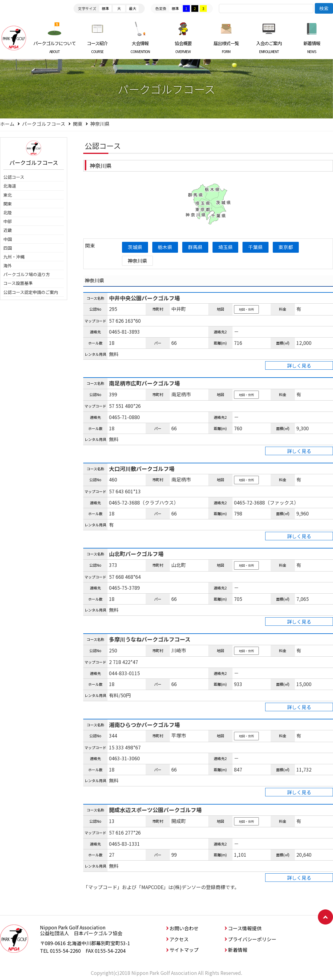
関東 (78, 124)
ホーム (7, 124)
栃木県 (166, 247)
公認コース (14, 177)
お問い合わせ (184, 928)
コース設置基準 (18, 283)
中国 (8, 239)
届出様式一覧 (226, 47)
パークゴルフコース (44, 124)
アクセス (179, 939)
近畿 (8, 230)
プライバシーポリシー (252, 939)
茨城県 (135, 247)
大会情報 (140, 47)
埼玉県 (228, 247)
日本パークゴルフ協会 (14, 38)
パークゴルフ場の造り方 (27, 274)
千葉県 (259, 247)
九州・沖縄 (14, 257)
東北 (8, 195)
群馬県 (197, 247)
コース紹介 (98, 47)
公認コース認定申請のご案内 (31, 292)
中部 (8, 221)
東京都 (289, 247)
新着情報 (312, 47)
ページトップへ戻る (325, 917)
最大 (133, 8)
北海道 (10, 186)
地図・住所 (246, 310)
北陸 (8, 212)
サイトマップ (184, 950)
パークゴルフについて (55, 47)
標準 (105, 8)
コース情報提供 (245, 928)
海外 (8, 265)
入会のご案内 (269, 47)
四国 (8, 248)
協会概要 (183, 47)
